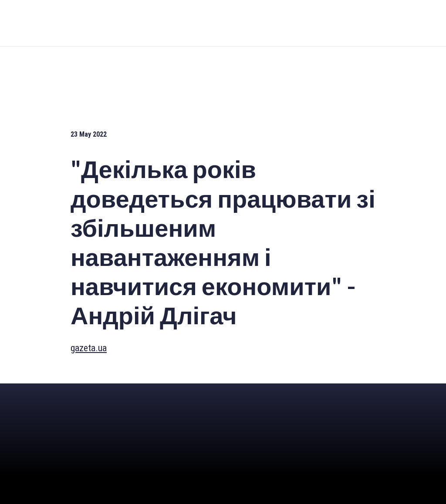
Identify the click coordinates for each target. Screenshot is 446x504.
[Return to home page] (68, 400)
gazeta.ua (89, 348)
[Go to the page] (224, 23)
